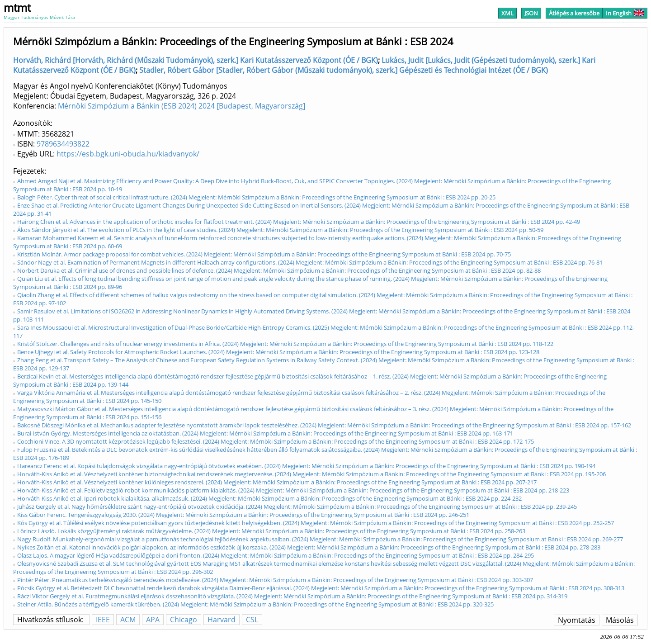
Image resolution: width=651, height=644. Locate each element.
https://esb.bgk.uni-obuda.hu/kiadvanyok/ (128, 154)
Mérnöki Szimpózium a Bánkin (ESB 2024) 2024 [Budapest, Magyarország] (182, 106)
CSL (252, 620)
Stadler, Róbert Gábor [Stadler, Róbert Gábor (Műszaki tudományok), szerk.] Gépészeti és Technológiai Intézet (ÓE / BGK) (344, 70)
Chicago (184, 620)
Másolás (620, 620)
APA (153, 620)
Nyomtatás (577, 620)
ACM (128, 620)
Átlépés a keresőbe (574, 13)
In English (625, 13)
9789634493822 (63, 144)
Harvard (222, 620)
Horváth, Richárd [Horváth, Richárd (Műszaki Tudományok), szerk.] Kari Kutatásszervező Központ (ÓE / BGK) (196, 60)
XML (507, 13)
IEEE (103, 620)
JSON (531, 13)
